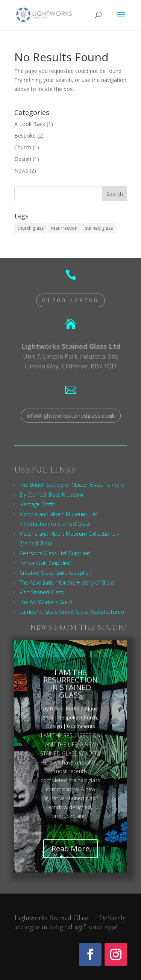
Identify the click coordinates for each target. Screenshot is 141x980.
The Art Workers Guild (46, 602)
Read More (70, 854)
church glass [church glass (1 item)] (30, 228)
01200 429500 (70, 300)
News (21, 170)
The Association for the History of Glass (67, 582)
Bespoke (25, 136)
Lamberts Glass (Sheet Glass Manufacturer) (72, 612)
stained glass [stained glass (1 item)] (99, 228)
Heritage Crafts (38, 504)
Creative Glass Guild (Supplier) (55, 573)
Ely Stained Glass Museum (51, 495)
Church (23, 147)
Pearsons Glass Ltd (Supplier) (55, 553)
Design (23, 159)
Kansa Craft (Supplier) (45, 563)
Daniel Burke (65, 714)
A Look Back (30, 124)
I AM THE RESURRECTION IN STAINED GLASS (70, 689)
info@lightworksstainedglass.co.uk (71, 415)
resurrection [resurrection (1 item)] (64, 228)
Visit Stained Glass (42, 592)
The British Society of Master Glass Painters (72, 485)
